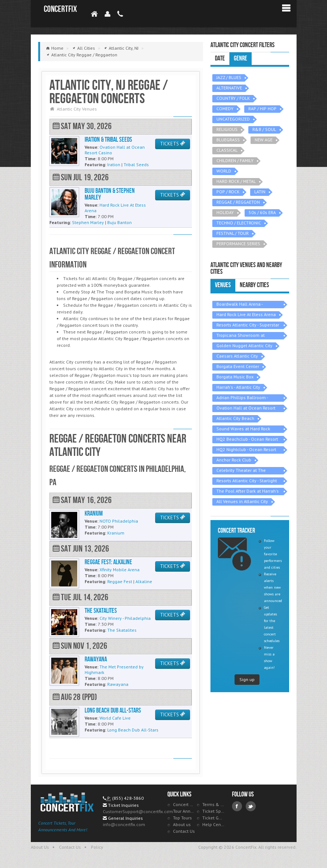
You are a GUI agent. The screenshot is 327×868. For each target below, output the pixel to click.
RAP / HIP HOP (262, 108)
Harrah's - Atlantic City (238, 387)
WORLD (224, 171)
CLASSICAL (227, 150)
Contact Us (184, 831)
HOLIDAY (225, 212)
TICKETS (173, 144)
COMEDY (225, 108)
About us (182, 824)
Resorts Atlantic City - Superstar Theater (248, 325)
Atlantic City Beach (235, 418)
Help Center (213, 824)
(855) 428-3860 (128, 798)
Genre (241, 58)
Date (220, 58)
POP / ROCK (228, 192)
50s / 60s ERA (262, 212)
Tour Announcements (184, 811)
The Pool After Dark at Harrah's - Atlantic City (248, 492)
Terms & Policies (213, 804)
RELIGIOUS (227, 129)
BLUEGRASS (228, 140)
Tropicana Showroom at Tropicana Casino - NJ (241, 336)
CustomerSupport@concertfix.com (138, 811)
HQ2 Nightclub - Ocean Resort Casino (246, 450)
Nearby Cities (254, 285)
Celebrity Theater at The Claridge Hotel (241, 471)
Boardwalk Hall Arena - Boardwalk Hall (240, 305)
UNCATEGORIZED (233, 119)
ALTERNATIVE (229, 88)
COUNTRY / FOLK (233, 98)
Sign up (247, 679)
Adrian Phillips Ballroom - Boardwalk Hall (242, 398)
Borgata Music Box (235, 377)
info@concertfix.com (124, 824)
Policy (97, 847)
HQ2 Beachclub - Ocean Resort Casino (247, 440)
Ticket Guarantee (213, 818)
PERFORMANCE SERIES (238, 244)
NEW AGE (264, 140)
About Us (40, 847)
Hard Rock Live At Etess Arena (246, 314)
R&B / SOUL (264, 129)
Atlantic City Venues (77, 109)
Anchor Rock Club (234, 460)
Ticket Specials (213, 811)
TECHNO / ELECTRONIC (239, 223)
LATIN (260, 192)
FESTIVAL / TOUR (233, 233)
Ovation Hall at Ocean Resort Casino (246, 409)
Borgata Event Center (238, 366)
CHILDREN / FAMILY (235, 160)
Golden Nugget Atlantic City (244, 346)
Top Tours (182, 818)
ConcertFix (60, 9)
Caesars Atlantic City (237, 356)
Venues (223, 285)
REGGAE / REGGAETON (238, 202)
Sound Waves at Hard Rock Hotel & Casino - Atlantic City (245, 429)
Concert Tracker (184, 804)
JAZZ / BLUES (229, 77)
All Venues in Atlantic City (242, 501)
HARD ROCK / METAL (236, 181)
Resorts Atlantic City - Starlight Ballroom (247, 481)
